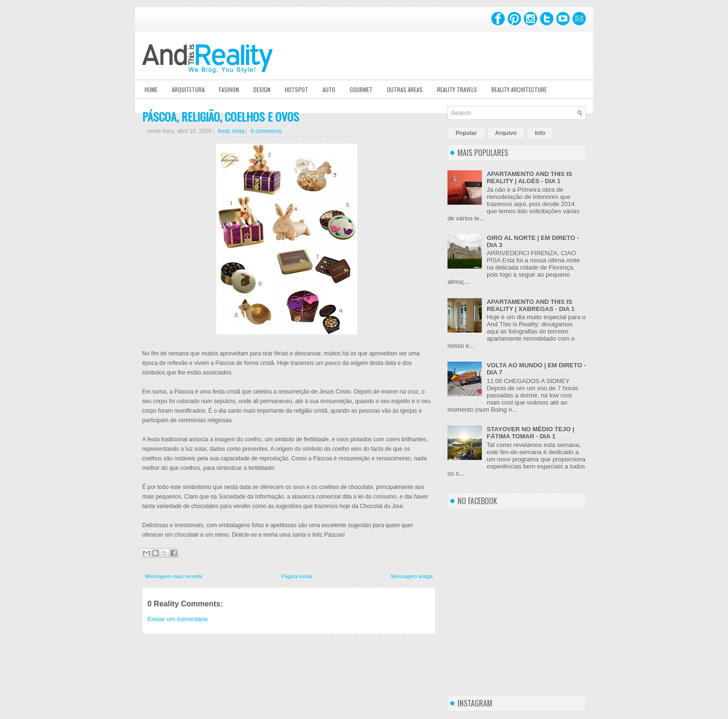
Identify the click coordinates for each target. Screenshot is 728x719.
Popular (466, 133)
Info (540, 133)
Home (151, 89)
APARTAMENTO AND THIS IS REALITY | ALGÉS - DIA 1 (529, 177)
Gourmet (361, 89)
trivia (238, 131)
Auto (329, 89)
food (224, 131)
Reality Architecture (519, 89)
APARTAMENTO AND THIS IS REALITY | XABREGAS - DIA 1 (530, 305)
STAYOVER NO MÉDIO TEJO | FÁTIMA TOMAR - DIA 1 (530, 433)
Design (262, 89)
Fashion (229, 89)
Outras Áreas (405, 89)
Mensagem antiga (412, 576)
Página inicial (297, 576)
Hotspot (296, 89)
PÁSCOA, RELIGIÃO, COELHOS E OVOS (221, 116)
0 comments (266, 131)
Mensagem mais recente (174, 576)
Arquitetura (188, 89)
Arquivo (506, 133)
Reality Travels (457, 89)
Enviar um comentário (177, 619)
